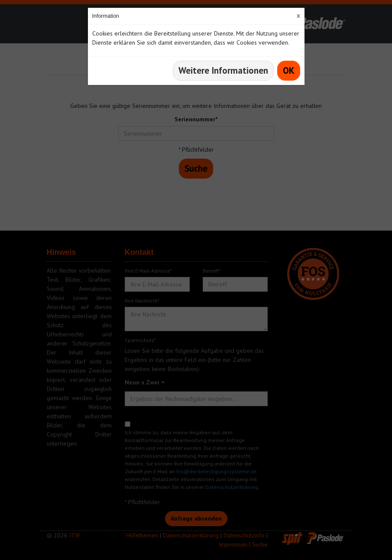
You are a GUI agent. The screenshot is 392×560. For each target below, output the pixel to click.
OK (289, 70)
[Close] (298, 15)
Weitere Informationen (223, 70)
